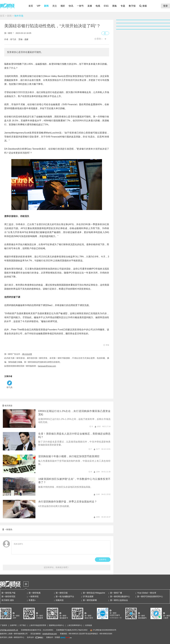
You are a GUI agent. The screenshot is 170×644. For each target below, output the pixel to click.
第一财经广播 (116, 593)
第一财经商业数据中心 (120, 596)
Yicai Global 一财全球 (147, 593)
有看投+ (32, 600)
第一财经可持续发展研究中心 (150, 596)
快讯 (71, 6)
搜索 (145, 6)
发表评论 (103, 560)
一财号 (80, 6)
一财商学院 (34, 596)
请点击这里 (27, 354)
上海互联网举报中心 (75, 625)
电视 (98, 6)
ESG (106, 6)
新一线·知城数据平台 (65, 596)
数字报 (132, 6)
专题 (123, 6)
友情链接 (89, 625)
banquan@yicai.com (47, 366)
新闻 (46, 6)
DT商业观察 (88, 596)
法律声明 (13, 625)
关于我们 (23, 625)
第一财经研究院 (8, 596)
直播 (90, 6)
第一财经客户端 (8, 593)
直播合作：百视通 (53, 637)
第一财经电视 (35, 593)
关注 (55, 6)
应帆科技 (60, 600)
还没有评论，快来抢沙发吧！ (57, 567)
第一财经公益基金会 (119, 600)
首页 (31, 6)
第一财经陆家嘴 (90, 600)
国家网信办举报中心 (57, 625)
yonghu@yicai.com (50, 634)
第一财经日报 (62, 593)
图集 (115, 6)
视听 (63, 6)
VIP (39, 6)
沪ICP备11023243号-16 (9, 630)
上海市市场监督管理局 (38, 625)
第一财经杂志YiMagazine (94, 593)
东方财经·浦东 (8, 600)
